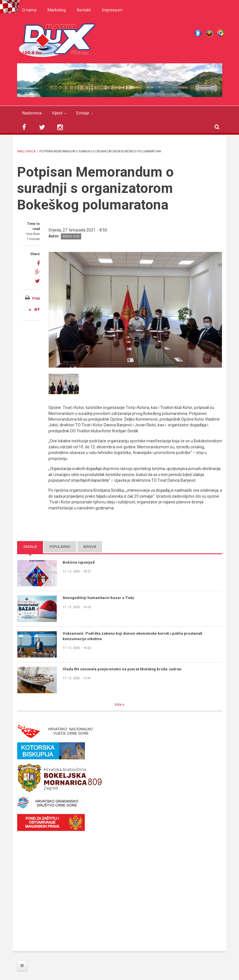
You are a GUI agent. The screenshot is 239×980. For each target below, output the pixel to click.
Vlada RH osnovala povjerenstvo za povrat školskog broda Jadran (122, 669)
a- (30, 310)
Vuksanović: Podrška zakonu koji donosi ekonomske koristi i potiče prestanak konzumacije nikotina (132, 636)
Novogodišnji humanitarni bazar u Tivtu (98, 598)
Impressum (112, 10)
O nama (29, 10)
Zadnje (30, 547)
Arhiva (90, 547)
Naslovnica (32, 113)
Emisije (83, 113)
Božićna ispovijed (79, 562)
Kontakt (84, 10)
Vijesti (57, 113)
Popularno (60, 547)
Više (119, 704)
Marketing (57, 10)
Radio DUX (71, 236)
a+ (37, 309)
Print (36, 299)
